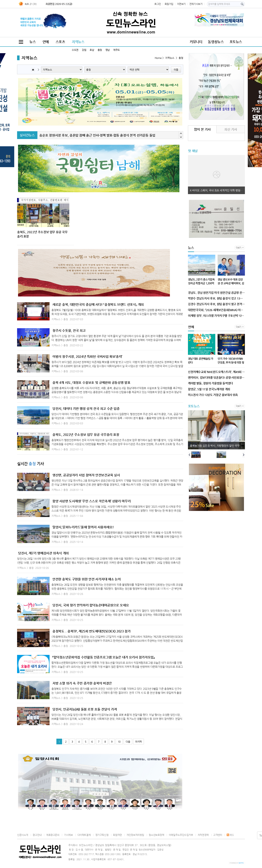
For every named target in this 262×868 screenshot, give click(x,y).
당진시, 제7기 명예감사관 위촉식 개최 (43, 553)
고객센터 (218, 835)
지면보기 (181, 4)
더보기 (239, 248)
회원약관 (117, 835)
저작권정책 (203, 835)
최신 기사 (231, 129)
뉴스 (33, 42)
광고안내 (37, 835)
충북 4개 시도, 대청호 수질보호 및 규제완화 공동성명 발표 (91, 383)
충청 (100, 50)
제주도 (116, 50)
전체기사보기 (196, 4)
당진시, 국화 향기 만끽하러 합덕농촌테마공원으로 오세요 (91, 605)
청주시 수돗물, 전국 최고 (69, 330)
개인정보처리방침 (135, 835)
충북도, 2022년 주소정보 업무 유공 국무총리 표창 (86, 435)
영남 (108, 50)
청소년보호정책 (156, 835)
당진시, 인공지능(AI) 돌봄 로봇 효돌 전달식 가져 (85, 709)
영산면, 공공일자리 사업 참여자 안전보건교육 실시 (86, 475)
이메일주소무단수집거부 (181, 835)
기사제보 (68, 835)
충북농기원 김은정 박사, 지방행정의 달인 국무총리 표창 (217, 446)
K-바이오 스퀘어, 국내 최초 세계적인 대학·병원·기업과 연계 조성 (217, 190)
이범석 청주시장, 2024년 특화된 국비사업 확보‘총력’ (87, 357)
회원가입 (169, 4)
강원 (84, 50)
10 (119, 742)
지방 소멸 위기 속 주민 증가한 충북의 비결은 (82, 683)
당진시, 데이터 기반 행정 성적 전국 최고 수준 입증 (86, 409)
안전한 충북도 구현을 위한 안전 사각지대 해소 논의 (87, 579)
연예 (46, 42)
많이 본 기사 (202, 129)
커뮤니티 (196, 42)
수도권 (75, 50)
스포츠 (60, 42)
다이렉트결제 (84, 835)
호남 (92, 50)
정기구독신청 (102, 835)
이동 (176, 70)
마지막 (138, 742)
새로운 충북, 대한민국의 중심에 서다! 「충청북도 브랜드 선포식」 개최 (98, 304)
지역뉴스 (78, 42)
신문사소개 (23, 835)
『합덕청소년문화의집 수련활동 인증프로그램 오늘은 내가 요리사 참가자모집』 (103, 657)
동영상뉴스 (216, 42)
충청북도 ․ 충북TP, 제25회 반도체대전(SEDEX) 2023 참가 (91, 631)
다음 (128, 742)
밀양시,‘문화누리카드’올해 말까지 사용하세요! (83, 527)
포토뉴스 (236, 42)
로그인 (158, 4)
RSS (230, 835)
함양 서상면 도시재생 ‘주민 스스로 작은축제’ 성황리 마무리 (92, 501)
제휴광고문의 (53, 835)
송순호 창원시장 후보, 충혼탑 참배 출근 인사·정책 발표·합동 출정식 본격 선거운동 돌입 (97, 135)
